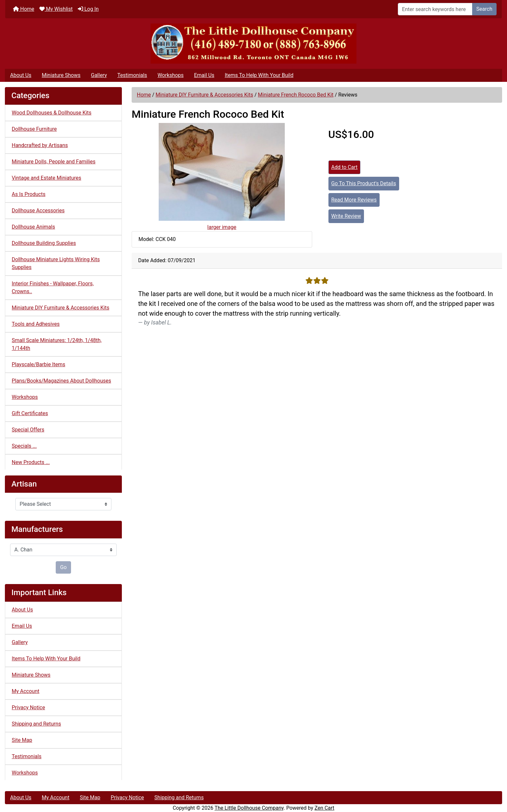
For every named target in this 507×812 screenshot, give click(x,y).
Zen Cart (324, 808)
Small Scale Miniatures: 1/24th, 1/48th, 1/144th (57, 344)
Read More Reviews (354, 200)
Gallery (99, 75)
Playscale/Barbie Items (38, 364)
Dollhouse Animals (33, 227)
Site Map (22, 740)
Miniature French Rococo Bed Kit (296, 95)
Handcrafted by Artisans (40, 145)
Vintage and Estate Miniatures (46, 178)
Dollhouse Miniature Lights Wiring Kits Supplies (56, 263)
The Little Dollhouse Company (249, 808)
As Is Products (29, 194)
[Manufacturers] (63, 550)
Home (24, 9)
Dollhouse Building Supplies (44, 243)
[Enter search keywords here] (435, 9)
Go (63, 567)
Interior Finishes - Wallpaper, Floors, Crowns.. (53, 287)
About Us (21, 75)
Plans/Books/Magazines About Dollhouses (61, 381)
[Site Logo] (254, 44)
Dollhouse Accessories (38, 211)
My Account (26, 691)
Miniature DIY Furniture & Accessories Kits (204, 95)
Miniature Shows (61, 75)
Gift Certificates (30, 413)
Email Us (204, 75)
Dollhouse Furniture (34, 129)
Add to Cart (345, 167)
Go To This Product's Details (364, 183)
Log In (88, 9)
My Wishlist (56, 9)
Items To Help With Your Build (259, 75)
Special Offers (28, 430)
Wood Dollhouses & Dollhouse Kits (52, 113)
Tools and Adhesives (36, 324)
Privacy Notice (28, 707)
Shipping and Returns (36, 724)
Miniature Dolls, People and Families (54, 162)
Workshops (170, 75)
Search (484, 9)
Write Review (346, 216)
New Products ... (31, 462)
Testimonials (132, 75)
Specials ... (24, 446)
